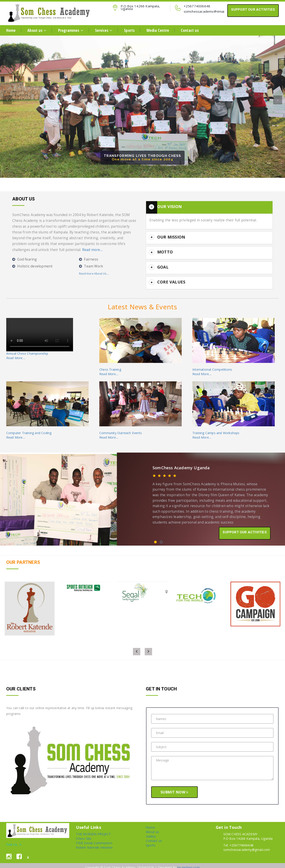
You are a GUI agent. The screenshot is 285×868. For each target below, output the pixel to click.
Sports (129, 30)
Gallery (151, 830)
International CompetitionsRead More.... (212, 365)
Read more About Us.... (94, 274)
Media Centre (158, 30)
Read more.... (93, 250)
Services (104, 30)
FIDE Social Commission (94, 837)
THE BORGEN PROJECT (93, 828)
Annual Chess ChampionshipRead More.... (27, 349)
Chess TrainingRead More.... (110, 365)
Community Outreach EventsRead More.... (121, 429)
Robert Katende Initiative (94, 841)
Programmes (71, 30)
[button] (7, 113)
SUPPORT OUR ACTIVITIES (253, 10)
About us (37, 30)
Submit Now (174, 786)
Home (11, 30)
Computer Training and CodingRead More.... (29, 429)
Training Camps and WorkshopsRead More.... (216, 429)
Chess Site (84, 832)
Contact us (190, 30)
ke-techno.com (189, 861)
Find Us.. (14, 838)
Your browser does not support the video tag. (40, 328)
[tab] (209, 207)
